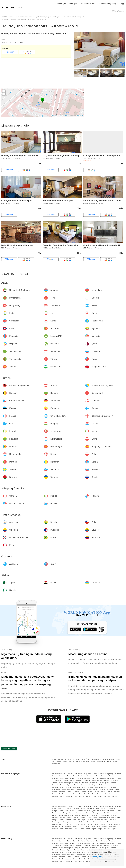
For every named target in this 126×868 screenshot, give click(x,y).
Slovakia (69, 792)
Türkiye (65, 780)
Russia (90, 792)
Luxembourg (99, 787)
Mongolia (55, 778)
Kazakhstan (91, 776)
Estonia (62, 785)
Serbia (117, 789)
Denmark (55, 785)
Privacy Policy (98, 857)
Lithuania (90, 787)
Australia (82, 796)
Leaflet (54, 116)
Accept (107, 861)
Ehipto (100, 796)
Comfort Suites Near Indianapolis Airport (104, 245)
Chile (81, 794)
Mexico (103, 792)
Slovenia (62, 792)
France (83, 785)
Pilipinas (80, 778)
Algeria (94, 796)
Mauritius (107, 796)
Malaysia (72, 778)
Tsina (95, 774)
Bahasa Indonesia (109, 759)
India (59, 776)
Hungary (55, 787)
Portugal (102, 789)
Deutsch (79, 761)
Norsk (109, 761)
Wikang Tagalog (62, 761)
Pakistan (87, 778)
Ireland (68, 787)
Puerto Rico (96, 794)
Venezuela (69, 796)
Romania (110, 789)
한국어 (83, 759)
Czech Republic (104, 783)
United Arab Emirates (59, 774)
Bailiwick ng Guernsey (106, 785)
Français (72, 761)
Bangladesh (88, 774)
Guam (88, 796)
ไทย (88, 759)
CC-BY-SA (80, 116)
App (123, 4)
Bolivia (75, 794)
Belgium (78, 783)
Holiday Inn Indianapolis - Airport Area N (40, 26)
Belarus (77, 792)
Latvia (106, 787)
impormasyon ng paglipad (108, 4)
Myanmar (112, 776)
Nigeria (114, 796)
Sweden (55, 792)
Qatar (94, 778)
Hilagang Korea (97, 780)
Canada (96, 792)
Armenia (71, 774)
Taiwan (72, 780)
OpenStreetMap (64, 116)
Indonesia (118, 774)
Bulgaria (85, 783)
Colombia (87, 794)
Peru (75, 796)
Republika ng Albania (111, 780)
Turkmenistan (57, 780)
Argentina (68, 794)
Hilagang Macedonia (69, 789)
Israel (54, 776)
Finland (77, 785)
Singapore (111, 778)
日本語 (54, 759)
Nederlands (56, 764)
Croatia (62, 787)
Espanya (70, 785)
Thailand (119, 778)
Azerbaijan (79, 774)
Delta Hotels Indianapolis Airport (18, 245)
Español (86, 761)
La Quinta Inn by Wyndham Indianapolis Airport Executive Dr (74, 156)
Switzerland (93, 783)
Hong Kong (109, 774)
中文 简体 (76, 759)
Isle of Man (76, 787)
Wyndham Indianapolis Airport (58, 201)
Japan (69, 776)
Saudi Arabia (101, 778)
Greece (118, 785)
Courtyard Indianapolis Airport (17, 201)
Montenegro (56, 789)
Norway (89, 789)
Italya (83, 787)
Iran (64, 776)
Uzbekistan (87, 780)
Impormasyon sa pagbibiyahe (67, 4)
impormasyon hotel (88, 4)
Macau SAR (64, 778)
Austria (55, 783)
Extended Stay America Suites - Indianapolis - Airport (70, 245)
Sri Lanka (104, 776)
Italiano (93, 761)
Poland (96, 789)
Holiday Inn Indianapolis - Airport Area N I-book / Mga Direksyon (34, 34)
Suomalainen (101, 761)
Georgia (101, 774)
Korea (83, 776)
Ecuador (104, 794)
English (61, 759)
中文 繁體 (68, 759)
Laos (98, 776)
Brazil (62, 796)
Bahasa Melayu (96, 759)
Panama (110, 792)
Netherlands (81, 789)
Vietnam (78, 780)
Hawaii (61, 794)
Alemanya (114, 783)
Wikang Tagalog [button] (118, 11)
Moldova (113, 787)
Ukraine (83, 792)
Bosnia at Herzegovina (66, 783)
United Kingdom (92, 785)
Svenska (116, 761)
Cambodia (76, 776)
